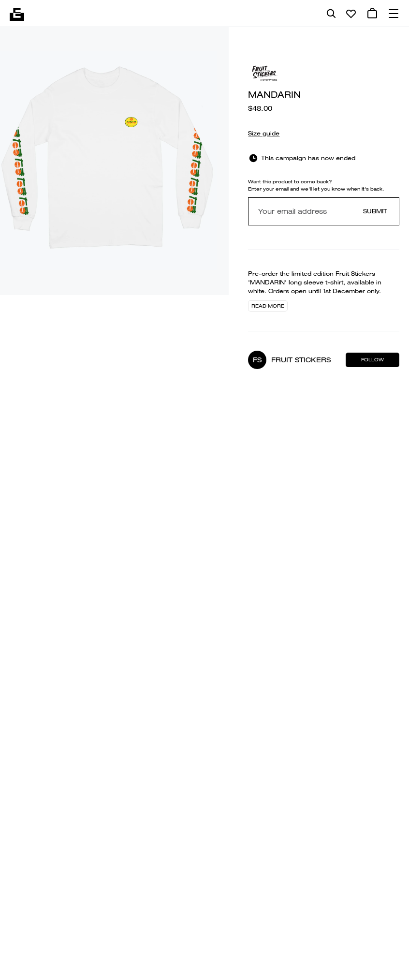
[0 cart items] (372, 14)
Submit (375, 211)
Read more (268, 306)
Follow (372, 360)
